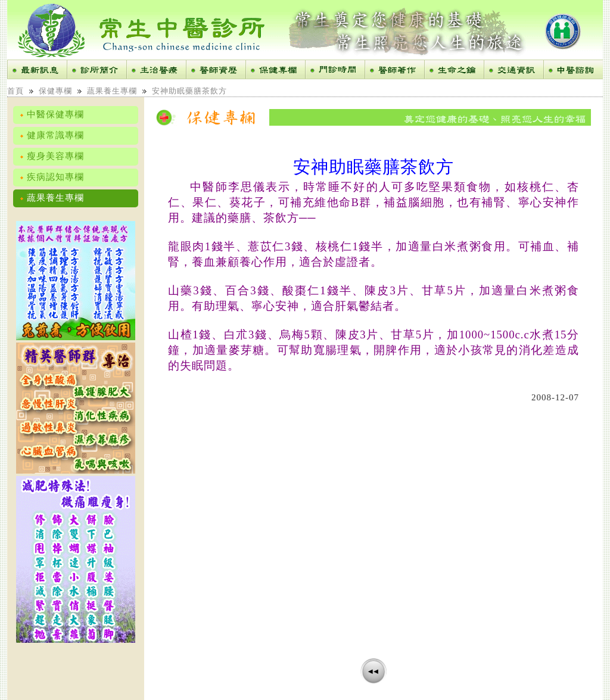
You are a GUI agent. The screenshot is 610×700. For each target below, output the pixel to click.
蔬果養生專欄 (112, 91)
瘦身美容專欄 (52, 156)
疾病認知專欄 (52, 177)
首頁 (15, 91)
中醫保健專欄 (52, 114)
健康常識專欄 (52, 135)
